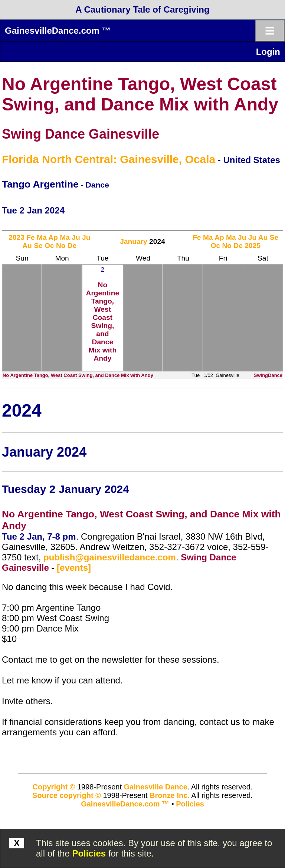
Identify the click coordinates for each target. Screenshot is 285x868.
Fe (30, 237)
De (72, 246)
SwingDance (268, 375)
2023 (17, 237)
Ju (76, 237)
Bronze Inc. (170, 795)
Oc (49, 246)
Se (38, 246)
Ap (53, 237)
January (134, 241)
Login (268, 52)
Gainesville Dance (156, 787)
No (61, 246)
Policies (89, 853)
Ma (42, 237)
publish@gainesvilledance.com (110, 557)
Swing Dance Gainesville (81, 134)
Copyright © (54, 787)
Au (27, 246)
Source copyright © (67, 795)
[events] (74, 568)
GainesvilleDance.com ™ (58, 31)
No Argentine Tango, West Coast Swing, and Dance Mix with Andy (103, 322)
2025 (253, 246)
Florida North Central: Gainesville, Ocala (109, 159)
